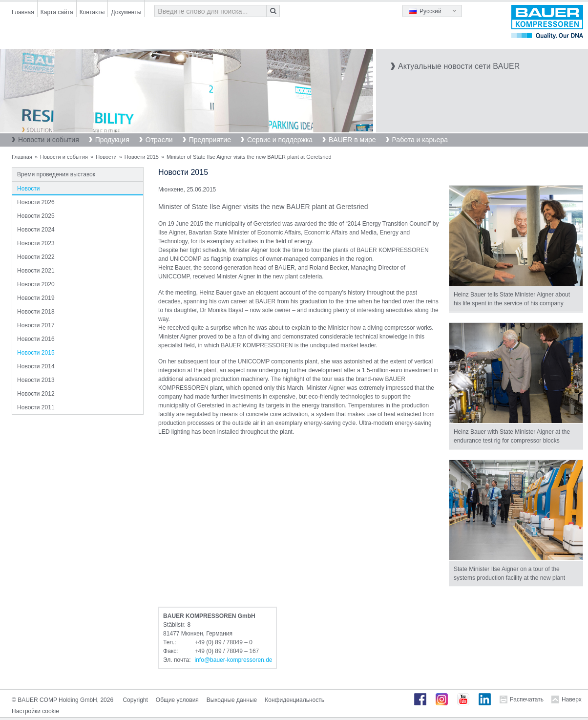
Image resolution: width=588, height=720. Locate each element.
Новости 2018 (36, 312)
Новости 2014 (36, 366)
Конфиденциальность (294, 700)
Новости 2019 (36, 298)
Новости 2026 (36, 202)
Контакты (92, 12)
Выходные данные (232, 700)
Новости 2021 (36, 271)
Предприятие (210, 140)
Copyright (135, 700)
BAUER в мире (352, 140)
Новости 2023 (36, 243)
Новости (106, 157)
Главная (23, 12)
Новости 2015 (142, 157)
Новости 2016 (36, 339)
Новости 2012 (36, 394)
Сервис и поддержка (280, 140)
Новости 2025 (36, 216)
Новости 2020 (36, 284)
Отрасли (159, 140)
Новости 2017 (36, 325)
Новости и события (49, 140)
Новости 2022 (36, 257)
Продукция (112, 140)
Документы (126, 12)
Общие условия (177, 700)
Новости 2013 (36, 380)
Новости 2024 (36, 230)
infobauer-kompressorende (234, 660)
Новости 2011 (36, 407)
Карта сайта (57, 12)
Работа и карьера (420, 140)
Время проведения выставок (56, 174)
